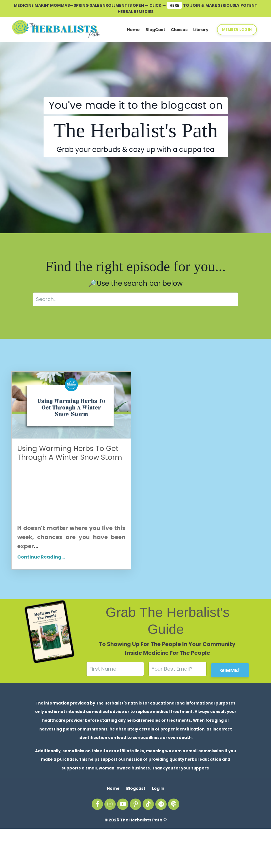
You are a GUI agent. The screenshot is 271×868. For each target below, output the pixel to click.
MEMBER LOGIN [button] (237, 29)
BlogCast (155, 30)
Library (201, 30)
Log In (158, 827)
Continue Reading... (41, 591)
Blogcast (136, 827)
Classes (179, 30)
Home (133, 30)
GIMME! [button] (230, 704)
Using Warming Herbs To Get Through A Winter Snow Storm (62, 470)
